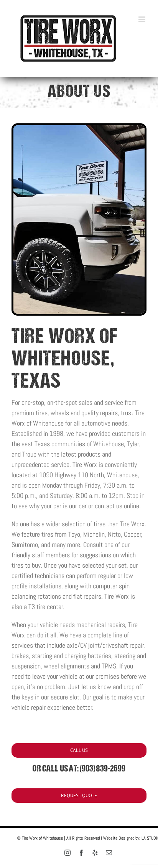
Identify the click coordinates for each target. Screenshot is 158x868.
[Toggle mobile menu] (142, 19)
